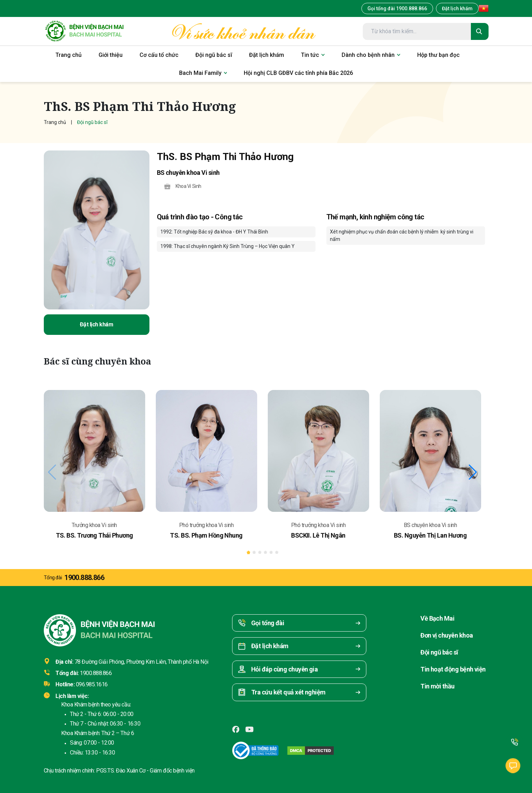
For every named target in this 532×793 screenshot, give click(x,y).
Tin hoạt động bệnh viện (453, 669)
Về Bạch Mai (437, 618)
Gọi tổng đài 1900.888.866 (397, 8)
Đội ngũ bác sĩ (439, 652)
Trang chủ (55, 122)
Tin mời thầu (438, 686)
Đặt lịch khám (457, 8)
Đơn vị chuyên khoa (447, 635)
